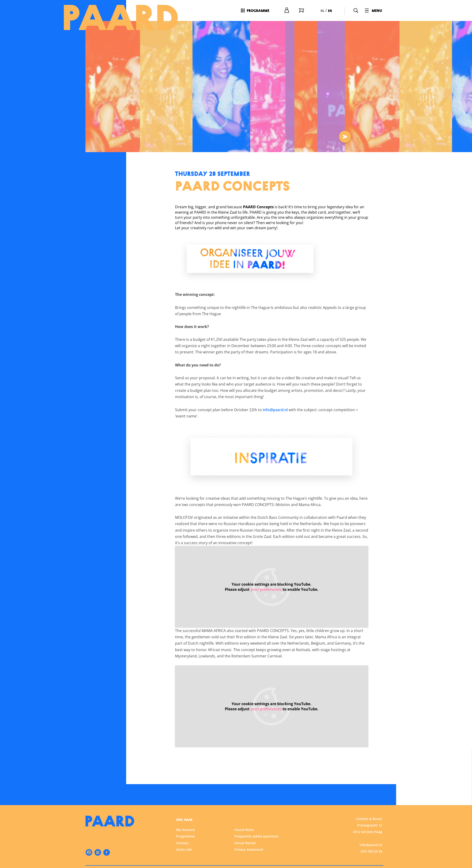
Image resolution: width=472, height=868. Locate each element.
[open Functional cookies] (465, 801)
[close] (465, 758)
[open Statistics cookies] (465, 815)
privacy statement (414, 785)
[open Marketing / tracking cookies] (465, 829)
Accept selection (432, 859)
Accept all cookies (432, 846)
